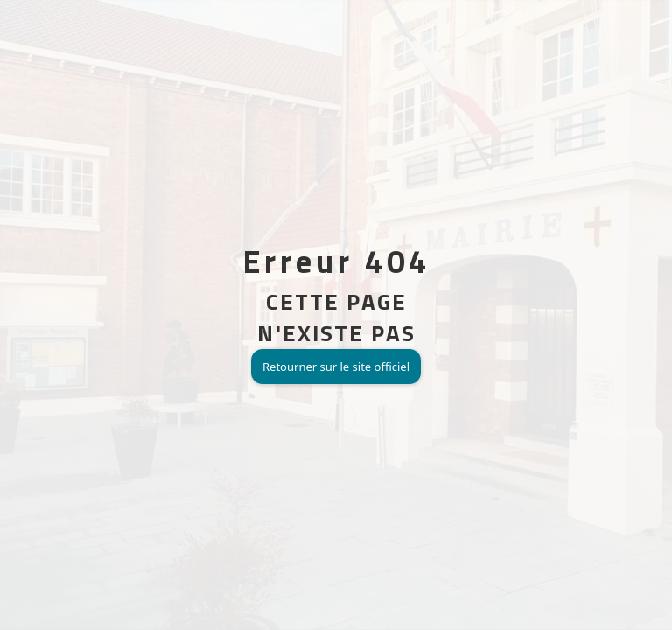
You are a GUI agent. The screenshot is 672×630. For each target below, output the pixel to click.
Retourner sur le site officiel (336, 367)
